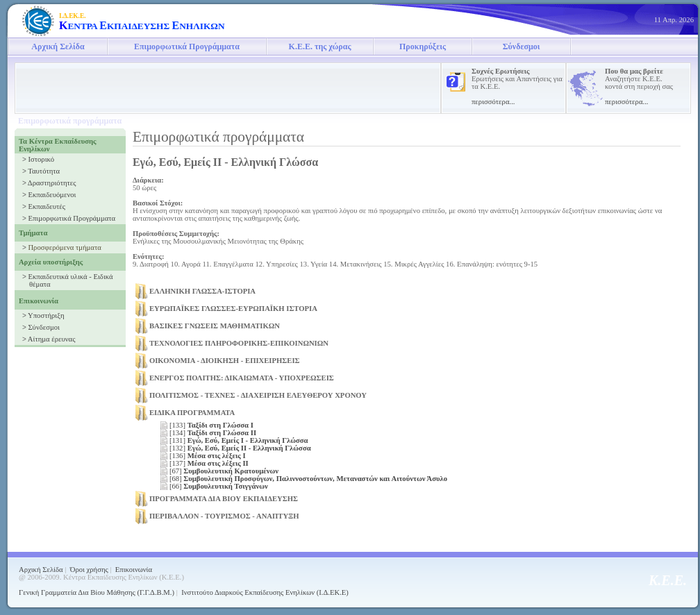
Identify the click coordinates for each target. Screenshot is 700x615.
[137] (209, 463)
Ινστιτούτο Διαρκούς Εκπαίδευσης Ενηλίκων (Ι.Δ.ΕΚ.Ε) (265, 592)
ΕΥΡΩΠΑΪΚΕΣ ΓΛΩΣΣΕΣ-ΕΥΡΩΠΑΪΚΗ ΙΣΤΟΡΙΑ (233, 309)
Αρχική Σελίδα (58, 47)
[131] (239, 440)
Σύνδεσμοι (522, 47)
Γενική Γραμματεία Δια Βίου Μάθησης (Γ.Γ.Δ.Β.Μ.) (97, 592)
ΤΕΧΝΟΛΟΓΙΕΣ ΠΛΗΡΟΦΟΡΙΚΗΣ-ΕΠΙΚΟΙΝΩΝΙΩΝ (239, 343)
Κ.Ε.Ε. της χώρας (320, 47)
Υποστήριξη (46, 315)
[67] (224, 471)
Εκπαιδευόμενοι (52, 195)
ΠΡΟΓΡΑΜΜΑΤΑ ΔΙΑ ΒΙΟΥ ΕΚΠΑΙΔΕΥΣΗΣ (224, 499)
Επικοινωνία (134, 570)
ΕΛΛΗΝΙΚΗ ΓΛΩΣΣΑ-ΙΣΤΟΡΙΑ (202, 291)
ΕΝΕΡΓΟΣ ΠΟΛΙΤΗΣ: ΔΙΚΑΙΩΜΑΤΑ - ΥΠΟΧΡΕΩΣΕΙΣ (242, 378)
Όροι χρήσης (89, 570)
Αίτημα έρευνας (52, 339)
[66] (219, 486)
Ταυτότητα (44, 171)
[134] (213, 433)
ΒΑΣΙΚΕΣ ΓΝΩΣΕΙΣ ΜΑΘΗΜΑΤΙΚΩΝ (215, 326)
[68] (308, 479)
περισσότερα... (493, 102)
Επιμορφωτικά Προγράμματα (187, 47)
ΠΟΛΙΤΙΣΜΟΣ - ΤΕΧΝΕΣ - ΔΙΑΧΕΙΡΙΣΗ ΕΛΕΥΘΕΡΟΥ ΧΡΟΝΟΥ (258, 395)
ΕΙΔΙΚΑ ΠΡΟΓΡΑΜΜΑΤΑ (192, 413)
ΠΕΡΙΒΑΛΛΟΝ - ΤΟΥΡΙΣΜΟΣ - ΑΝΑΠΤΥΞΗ (224, 516)
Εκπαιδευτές (46, 207)
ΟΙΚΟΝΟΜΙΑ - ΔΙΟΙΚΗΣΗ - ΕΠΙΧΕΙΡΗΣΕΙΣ (225, 361)
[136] (208, 456)
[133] (211, 425)
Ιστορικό (41, 159)
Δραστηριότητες (52, 183)
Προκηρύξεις (423, 47)
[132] (240, 448)
